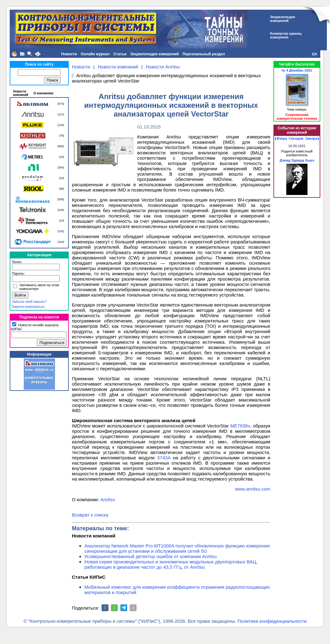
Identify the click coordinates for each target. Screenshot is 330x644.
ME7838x (240, 426)
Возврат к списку (90, 515)
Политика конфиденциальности (272, 621)
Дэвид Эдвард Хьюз (297, 160)
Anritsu (108, 499)
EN (315, 54)
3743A (164, 458)
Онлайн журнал (95, 54)
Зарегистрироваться (28, 307)
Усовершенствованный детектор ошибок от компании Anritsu (150, 556)
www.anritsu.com (253, 489)
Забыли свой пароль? (29, 302)
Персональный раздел (204, 54)
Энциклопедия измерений (155, 54)
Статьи (120, 54)
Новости (69, 54)
